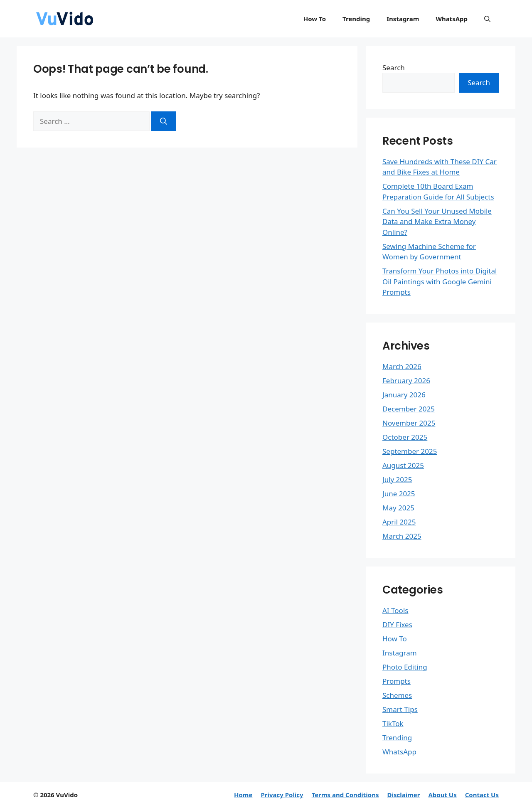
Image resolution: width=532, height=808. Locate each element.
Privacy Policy (282, 795)
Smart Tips (400, 709)
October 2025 (405, 437)
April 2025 (399, 522)
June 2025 (399, 494)
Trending (356, 19)
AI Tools (395, 610)
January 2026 (404, 395)
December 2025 (409, 409)
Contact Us (482, 795)
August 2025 (403, 465)
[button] (487, 19)
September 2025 (410, 451)
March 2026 (402, 366)
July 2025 (397, 479)
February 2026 (406, 381)
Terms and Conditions (345, 795)
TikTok (393, 723)
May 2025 (398, 508)
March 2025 (402, 536)
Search (394, 68)
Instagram (403, 19)
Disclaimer (403, 795)
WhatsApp (452, 19)
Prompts (397, 681)
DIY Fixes (397, 624)
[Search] (164, 121)
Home (243, 795)
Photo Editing (405, 667)
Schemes (397, 695)
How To (315, 19)
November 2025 (409, 423)
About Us (442, 795)
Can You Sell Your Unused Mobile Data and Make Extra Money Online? (437, 222)
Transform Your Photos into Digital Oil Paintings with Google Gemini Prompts (440, 281)
